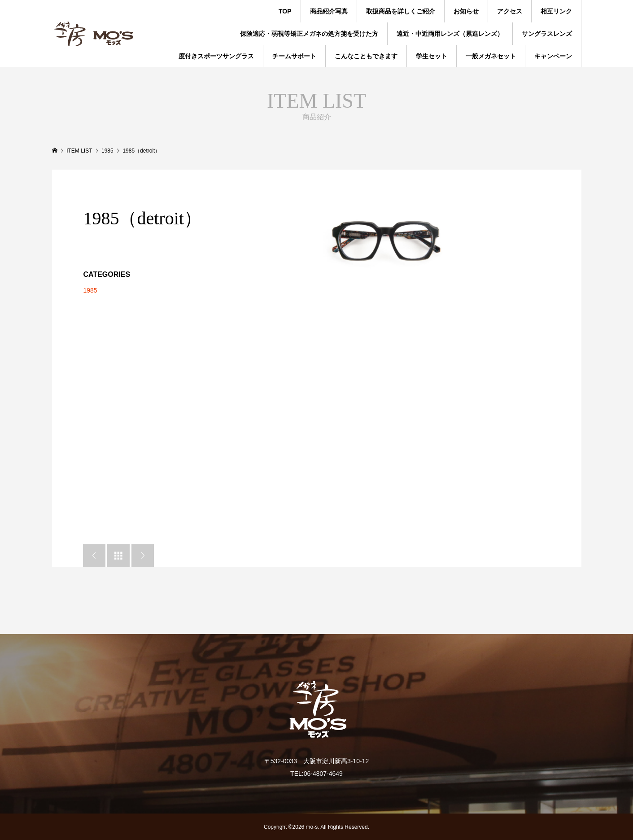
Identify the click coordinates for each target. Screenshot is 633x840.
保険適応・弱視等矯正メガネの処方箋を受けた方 (309, 34)
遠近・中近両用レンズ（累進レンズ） (450, 34)
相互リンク (556, 11)
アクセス (510, 11)
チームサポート (294, 56)
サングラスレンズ (547, 34)
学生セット (432, 56)
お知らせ (466, 11)
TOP (285, 11)
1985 (90, 290)
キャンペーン (553, 56)
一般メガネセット (491, 56)
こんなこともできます (366, 56)
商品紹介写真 (329, 11)
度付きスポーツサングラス (216, 56)
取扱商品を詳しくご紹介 (401, 11)
